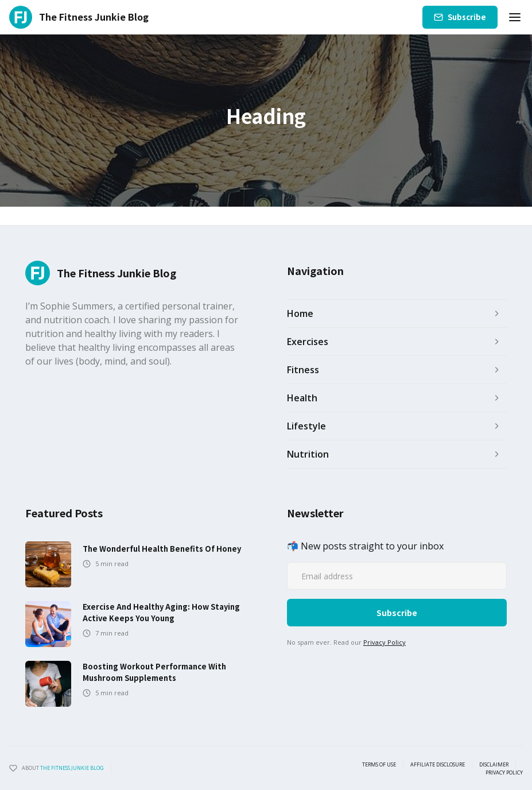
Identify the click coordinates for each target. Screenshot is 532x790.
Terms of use (379, 765)
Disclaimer (494, 765)
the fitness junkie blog (72, 768)
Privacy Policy (385, 642)
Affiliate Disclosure (438, 765)
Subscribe (467, 17)
